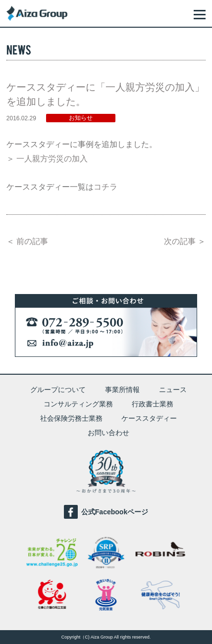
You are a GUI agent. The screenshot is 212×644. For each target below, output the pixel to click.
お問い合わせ (108, 433)
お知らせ (81, 118)
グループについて (58, 390)
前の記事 (32, 241)
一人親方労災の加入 (52, 159)
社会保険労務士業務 (71, 418)
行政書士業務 (153, 404)
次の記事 (180, 241)
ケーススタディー (149, 418)
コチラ (106, 187)
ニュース (173, 390)
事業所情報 (122, 390)
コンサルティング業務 (78, 404)
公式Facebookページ (106, 512)
